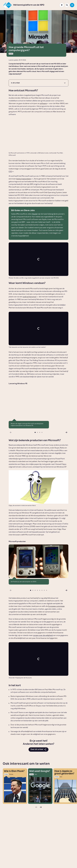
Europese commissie (56, 606)
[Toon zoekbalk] (67, 5)
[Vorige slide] (11, 432)
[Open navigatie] (72, 5)
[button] (35, 432)
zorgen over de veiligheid (43, 635)
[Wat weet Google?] (40, 786)
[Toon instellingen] (62, 5)
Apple (35, 214)
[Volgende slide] (66, 432)
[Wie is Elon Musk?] (15, 786)
